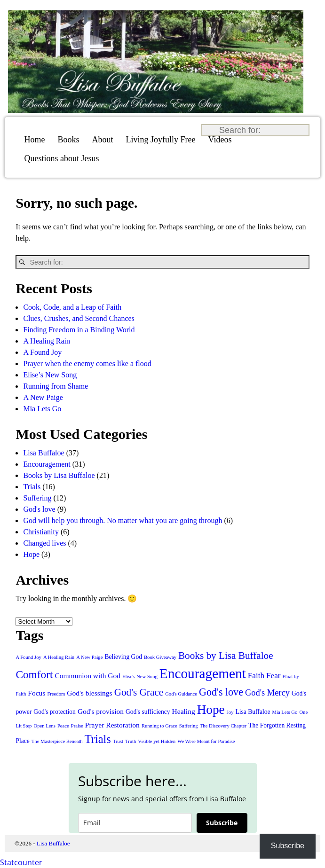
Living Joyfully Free (161, 140)
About (103, 140)
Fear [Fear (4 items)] (273, 676)
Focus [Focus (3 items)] (36, 693)
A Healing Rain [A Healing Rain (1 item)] (59, 657)
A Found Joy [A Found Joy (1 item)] (28, 657)
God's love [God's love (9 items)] (221, 692)
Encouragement (47, 464)
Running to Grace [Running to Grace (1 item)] (159, 726)
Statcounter (21, 862)
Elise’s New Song (50, 375)
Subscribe (222, 823)
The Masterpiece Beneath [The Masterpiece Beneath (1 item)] (57, 741)
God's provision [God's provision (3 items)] (101, 711)
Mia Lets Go (42, 409)
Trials (32, 487)
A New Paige (43, 397)
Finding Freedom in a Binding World (79, 330)
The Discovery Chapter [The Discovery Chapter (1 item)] (223, 726)
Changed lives (44, 543)
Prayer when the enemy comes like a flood (87, 364)
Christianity (41, 532)
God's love (39, 509)
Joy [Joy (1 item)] (230, 712)
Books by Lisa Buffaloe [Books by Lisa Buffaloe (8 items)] (226, 656)
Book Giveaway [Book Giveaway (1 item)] (160, 657)
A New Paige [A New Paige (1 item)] (89, 657)
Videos (220, 140)
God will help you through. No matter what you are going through (123, 520)
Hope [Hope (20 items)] (211, 710)
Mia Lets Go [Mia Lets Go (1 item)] (285, 712)
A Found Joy (42, 352)
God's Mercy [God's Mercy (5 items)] (267, 693)
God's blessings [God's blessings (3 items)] (89, 693)
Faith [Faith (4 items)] (256, 676)
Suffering (37, 498)
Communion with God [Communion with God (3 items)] (87, 676)
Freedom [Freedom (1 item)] (56, 694)
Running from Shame (55, 386)
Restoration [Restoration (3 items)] (123, 725)
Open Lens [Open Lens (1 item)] (44, 726)
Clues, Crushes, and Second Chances (79, 318)
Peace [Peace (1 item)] (63, 726)
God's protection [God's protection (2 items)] (55, 712)
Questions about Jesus (62, 158)
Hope (31, 554)
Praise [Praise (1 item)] (77, 726)
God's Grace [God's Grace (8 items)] (139, 692)
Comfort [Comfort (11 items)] (34, 674)
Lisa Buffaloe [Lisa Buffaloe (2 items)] (253, 712)
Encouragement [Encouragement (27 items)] (203, 673)
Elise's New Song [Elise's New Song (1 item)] (140, 676)
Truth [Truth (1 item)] (131, 741)
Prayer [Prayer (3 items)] (95, 725)
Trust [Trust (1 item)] (118, 741)
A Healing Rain (47, 341)
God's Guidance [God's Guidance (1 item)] (181, 694)
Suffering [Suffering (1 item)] (189, 726)
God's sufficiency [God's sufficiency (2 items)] (148, 712)
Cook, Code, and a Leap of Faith (72, 307)
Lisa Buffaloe (44, 453)
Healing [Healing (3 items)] (184, 711)
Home (35, 140)
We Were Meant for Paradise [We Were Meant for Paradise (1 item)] (206, 741)
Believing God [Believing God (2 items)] (123, 657)
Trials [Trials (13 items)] (98, 739)
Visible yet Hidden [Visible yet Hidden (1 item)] (157, 741)
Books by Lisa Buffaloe (59, 475)
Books (69, 140)
